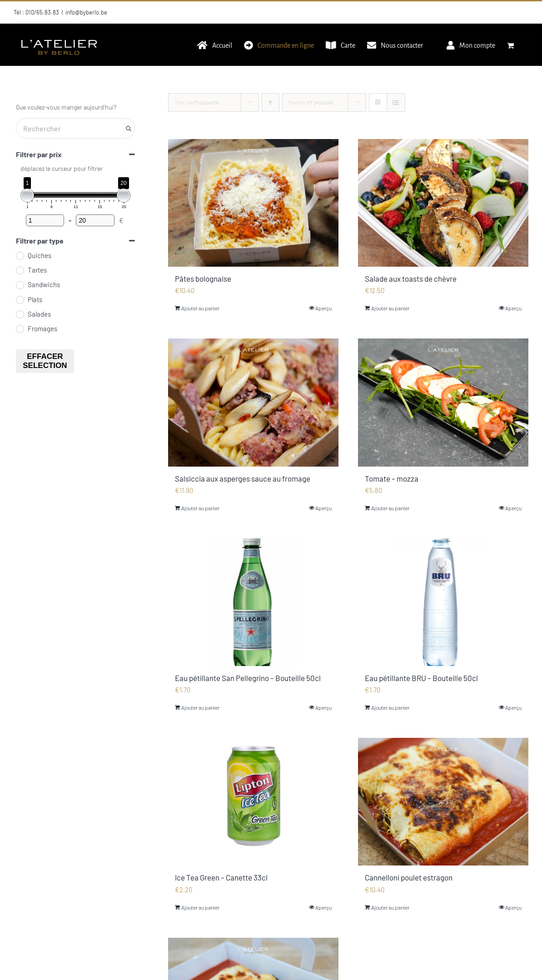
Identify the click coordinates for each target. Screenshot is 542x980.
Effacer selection (45, 361)
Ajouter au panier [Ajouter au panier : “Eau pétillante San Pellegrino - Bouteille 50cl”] (200, 707)
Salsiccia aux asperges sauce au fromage (243, 478)
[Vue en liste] (396, 102)
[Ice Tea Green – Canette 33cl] (253, 802)
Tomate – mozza (392, 478)
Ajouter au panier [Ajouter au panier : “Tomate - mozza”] (390, 508)
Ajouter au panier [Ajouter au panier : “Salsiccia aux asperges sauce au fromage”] (200, 508)
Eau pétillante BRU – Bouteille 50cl (421, 678)
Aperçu (323, 308)
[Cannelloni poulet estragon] (443, 802)
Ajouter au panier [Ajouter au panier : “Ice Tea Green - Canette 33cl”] (200, 907)
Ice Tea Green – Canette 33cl (221, 877)
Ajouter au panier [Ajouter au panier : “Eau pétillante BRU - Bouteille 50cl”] (390, 707)
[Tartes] (20, 270)
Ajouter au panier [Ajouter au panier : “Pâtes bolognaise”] (200, 308)
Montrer (311, 102)
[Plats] (20, 299)
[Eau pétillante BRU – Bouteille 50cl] (443, 602)
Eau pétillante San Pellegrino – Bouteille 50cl (248, 678)
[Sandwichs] (20, 285)
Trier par (196, 102)
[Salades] (20, 314)
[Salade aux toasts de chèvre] (443, 203)
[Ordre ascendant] (271, 102)
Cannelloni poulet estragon (409, 877)
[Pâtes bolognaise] (253, 203)
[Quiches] (20, 255)
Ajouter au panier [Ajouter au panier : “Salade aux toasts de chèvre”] (390, 308)
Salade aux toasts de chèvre (411, 279)
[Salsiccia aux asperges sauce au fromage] (253, 402)
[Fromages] (20, 328)
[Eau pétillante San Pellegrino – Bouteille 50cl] (253, 602)
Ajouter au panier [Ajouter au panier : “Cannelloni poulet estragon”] (390, 907)
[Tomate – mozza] (443, 402)
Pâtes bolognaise (203, 279)
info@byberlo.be (86, 12)
